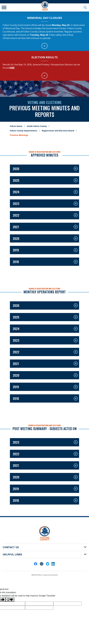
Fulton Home (16, 126)
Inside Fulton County (37, 126)
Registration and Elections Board (58, 131)
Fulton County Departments (24, 131)
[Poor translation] (10, 599)
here (12, 68)
